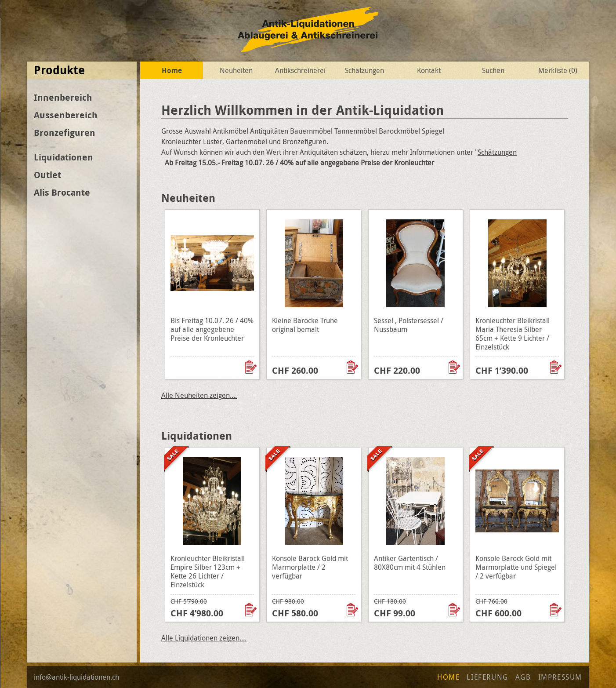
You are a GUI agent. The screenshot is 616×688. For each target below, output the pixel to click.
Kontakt (429, 70)
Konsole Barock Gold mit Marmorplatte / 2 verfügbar (310, 567)
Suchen (493, 70)
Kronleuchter (414, 163)
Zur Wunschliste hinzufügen (252, 367)
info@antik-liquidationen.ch (76, 677)
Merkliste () (558, 70)
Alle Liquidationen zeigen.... (204, 638)
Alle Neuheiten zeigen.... (199, 395)
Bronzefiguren (65, 133)
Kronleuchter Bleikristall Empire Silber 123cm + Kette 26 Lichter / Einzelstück (208, 572)
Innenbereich (63, 97)
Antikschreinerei (300, 70)
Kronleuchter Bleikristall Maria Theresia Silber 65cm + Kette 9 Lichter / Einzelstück (513, 334)
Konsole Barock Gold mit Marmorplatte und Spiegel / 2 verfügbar (516, 567)
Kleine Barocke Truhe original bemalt (305, 325)
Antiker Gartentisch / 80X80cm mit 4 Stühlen (410, 563)
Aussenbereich (66, 115)
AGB (523, 677)
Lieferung (487, 677)
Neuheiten (236, 70)
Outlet (47, 175)
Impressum (560, 677)
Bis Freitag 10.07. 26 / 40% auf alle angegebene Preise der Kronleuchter (212, 329)
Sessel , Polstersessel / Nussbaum (409, 325)
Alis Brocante (62, 192)
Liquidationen (63, 157)
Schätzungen (364, 70)
